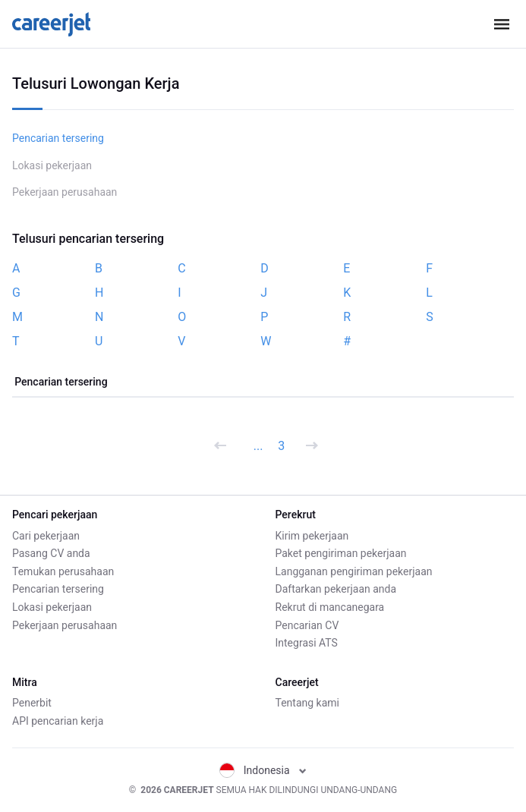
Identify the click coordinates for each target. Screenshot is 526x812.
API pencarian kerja (58, 721)
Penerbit (32, 703)
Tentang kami (308, 703)
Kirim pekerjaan (312, 536)
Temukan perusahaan (63, 571)
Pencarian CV (307, 625)
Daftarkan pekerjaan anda (336, 589)
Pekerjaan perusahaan (65, 192)
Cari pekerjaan (46, 536)
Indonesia (263, 770)
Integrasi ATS (307, 643)
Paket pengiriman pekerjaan (341, 553)
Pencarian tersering (58, 138)
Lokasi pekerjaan (52, 165)
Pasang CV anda (51, 553)
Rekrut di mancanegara (330, 607)
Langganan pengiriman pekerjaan (354, 571)
